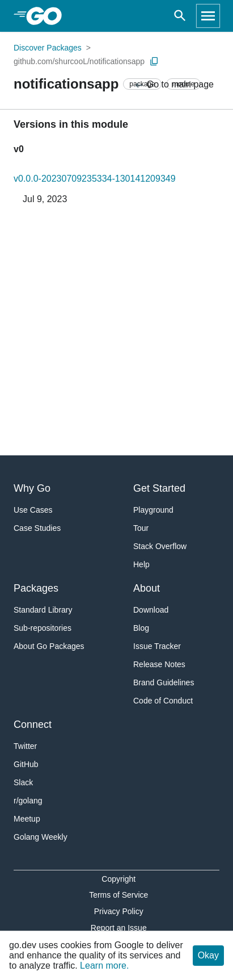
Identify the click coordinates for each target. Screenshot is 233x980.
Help (141, 564)
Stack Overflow (160, 546)
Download (151, 610)
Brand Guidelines (164, 682)
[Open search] (180, 16)
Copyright (118, 879)
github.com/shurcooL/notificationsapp (79, 61)
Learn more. (104, 966)
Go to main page (174, 85)
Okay (208, 955)
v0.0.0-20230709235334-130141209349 (95, 179)
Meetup (27, 819)
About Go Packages (49, 646)
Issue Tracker (157, 646)
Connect (33, 724)
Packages (36, 588)
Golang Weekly (41, 837)
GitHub (26, 764)
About (147, 588)
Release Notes (159, 664)
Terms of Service (118, 895)
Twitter (25, 746)
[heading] (48, 16)
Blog (141, 628)
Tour (141, 528)
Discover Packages (48, 48)
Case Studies (37, 528)
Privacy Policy (119, 911)
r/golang (28, 801)
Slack (23, 782)
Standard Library (43, 610)
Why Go (32, 488)
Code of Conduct (163, 701)
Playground (153, 510)
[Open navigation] (208, 16)
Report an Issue (119, 928)
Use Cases (33, 510)
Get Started (159, 488)
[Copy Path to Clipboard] (154, 61)
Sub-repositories (43, 628)
